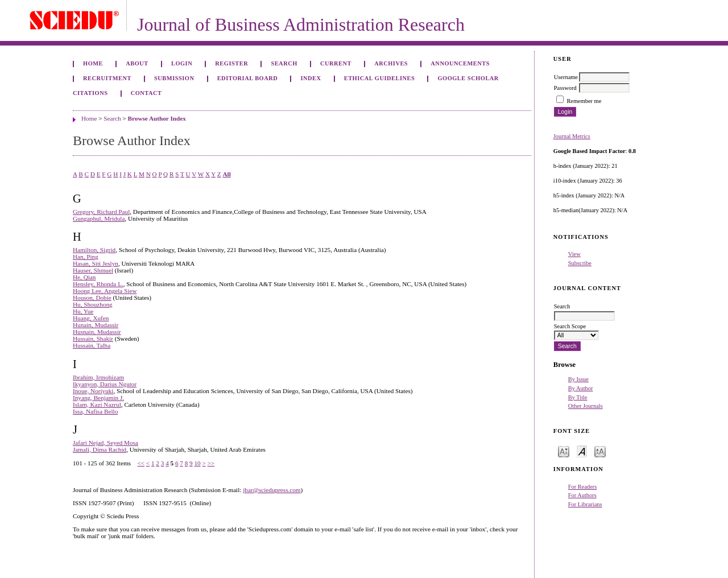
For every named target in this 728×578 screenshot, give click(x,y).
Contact (146, 93)
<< (141, 463)
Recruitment (107, 78)
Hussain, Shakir (93, 338)
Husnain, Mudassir (97, 332)
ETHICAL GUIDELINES (380, 78)
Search (284, 63)
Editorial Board (248, 78)
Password (565, 88)
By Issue (578, 379)
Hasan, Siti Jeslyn (96, 263)
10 (197, 463)
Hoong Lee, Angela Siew (105, 291)
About (137, 63)
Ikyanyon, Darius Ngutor (105, 384)
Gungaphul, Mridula (99, 218)
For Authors (582, 495)
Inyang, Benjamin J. (98, 398)
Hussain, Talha (92, 345)
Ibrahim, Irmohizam (98, 377)
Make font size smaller (564, 451)
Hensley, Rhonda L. (98, 284)
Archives (391, 63)
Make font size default (582, 451)
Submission (174, 78)
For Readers (583, 487)
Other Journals (586, 406)
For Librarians (585, 504)
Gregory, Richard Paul (101, 212)
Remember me (584, 101)
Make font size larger (600, 451)
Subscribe (580, 263)
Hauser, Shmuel (93, 270)
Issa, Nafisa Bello (95, 411)
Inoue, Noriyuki (93, 391)
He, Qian (84, 277)
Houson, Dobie (92, 298)
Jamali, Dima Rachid (100, 449)
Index (311, 78)
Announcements (460, 63)
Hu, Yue (83, 311)
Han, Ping (86, 257)
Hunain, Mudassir (96, 325)
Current (336, 63)
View (574, 254)
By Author (581, 388)
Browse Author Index (157, 118)
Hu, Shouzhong (93, 304)
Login (182, 63)
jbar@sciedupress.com (272, 490)
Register (231, 63)
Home (93, 63)
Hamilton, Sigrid (94, 250)
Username (566, 77)
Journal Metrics (572, 136)
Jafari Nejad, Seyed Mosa (106, 443)
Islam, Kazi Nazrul (97, 404)
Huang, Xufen (91, 318)
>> (211, 463)
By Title (578, 397)
